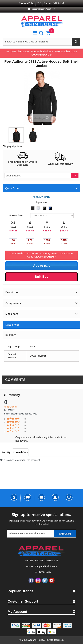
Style (39, 202)
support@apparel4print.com (43, 9)
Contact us (59, 3)
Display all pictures (12, 146)
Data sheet (12, 325)
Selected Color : (18, 215)
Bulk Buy (11, 335)
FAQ (39, 3)
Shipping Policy (27, 3)
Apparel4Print (35, 640)
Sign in (47, 3)
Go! (75, 175)
